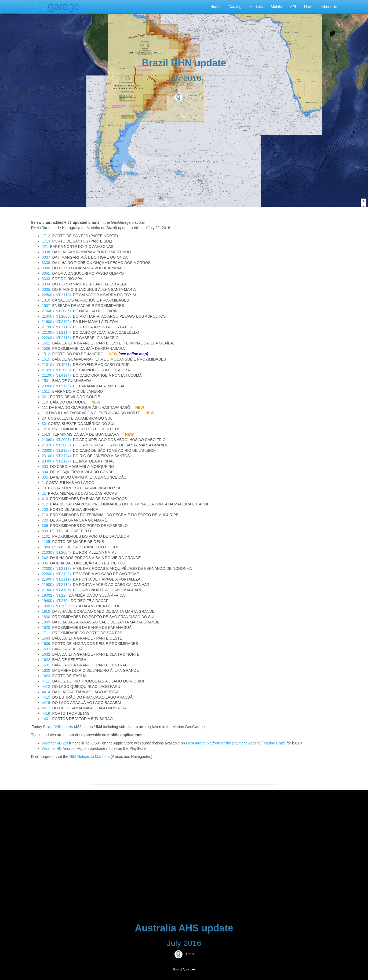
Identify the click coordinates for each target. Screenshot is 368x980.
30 (44, 424)
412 (45, 504)
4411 (46, 681)
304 (45, 472)
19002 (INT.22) (54, 595)
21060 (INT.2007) (56, 440)
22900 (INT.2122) (56, 574)
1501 (46, 381)
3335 (46, 289)
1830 (46, 617)
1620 (46, 670)
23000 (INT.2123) (56, 450)
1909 (46, 622)
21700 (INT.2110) (56, 327)
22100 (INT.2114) (56, 332)
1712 (46, 236)
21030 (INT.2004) (56, 552)
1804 (46, 547)
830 (45, 531)
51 (44, 493)
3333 (46, 279)
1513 (46, 434)
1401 (46, 719)
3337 (46, 257)
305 (45, 477)
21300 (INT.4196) (56, 590)
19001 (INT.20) (54, 606)
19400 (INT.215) (55, 601)
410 (45, 499)
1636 (46, 644)
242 (45, 558)
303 (45, 467)
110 (45, 402)
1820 (46, 627)
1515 (46, 359)
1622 (46, 660)
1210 (46, 429)
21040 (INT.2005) (56, 311)
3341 (46, 273)
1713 (46, 241)
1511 (46, 391)
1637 (46, 649)
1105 (46, 542)
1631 (46, 665)
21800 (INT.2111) (56, 579)
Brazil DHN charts (58, 727)
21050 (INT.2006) (56, 316)
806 (45, 526)
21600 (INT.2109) (56, 322)
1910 (46, 611)
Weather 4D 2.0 (56, 743)
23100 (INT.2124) (56, 456)
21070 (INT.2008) (56, 445)
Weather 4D (52, 748)
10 (44, 488)
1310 (46, 300)
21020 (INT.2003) (56, 370)
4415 (46, 697)
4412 (46, 687)
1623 (46, 676)
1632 (46, 654)
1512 (46, 354)
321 (45, 397)
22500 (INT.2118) (56, 295)
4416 (46, 703)
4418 (46, 713)
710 (45, 515)
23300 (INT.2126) (56, 386)
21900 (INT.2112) (56, 585)
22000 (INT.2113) (56, 568)
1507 (46, 306)
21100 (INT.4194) (56, 375)
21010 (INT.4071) (56, 365)
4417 (46, 708)
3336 (46, 252)
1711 (46, 633)
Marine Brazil (275, 743)
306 (45, 563)
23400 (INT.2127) (56, 461)
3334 (46, 284)
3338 (46, 263)
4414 (46, 692)
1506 (46, 348)
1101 (46, 536)
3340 (46, 268)
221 (45, 247)
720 (45, 520)
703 (45, 509)
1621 (46, 343)
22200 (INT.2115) (56, 338)
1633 (46, 638)
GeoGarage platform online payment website (223, 743)
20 (44, 418)
